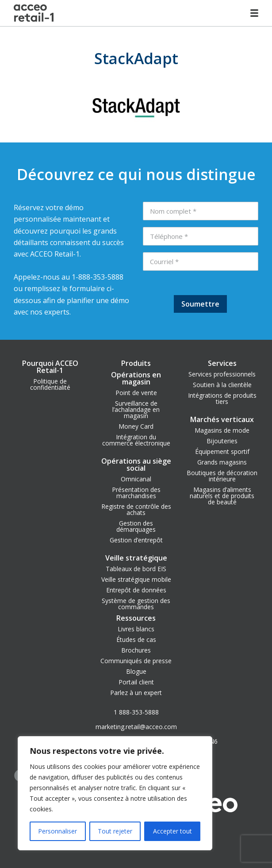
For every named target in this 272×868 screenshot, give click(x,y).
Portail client (136, 682)
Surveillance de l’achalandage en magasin (136, 409)
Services (222, 363)
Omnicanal (136, 479)
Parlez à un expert (136, 693)
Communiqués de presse (136, 661)
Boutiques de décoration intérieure (222, 476)
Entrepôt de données (136, 590)
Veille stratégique (136, 558)
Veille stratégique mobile (136, 579)
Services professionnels (222, 374)
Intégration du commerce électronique (136, 440)
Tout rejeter (115, 831)
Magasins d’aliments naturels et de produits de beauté (222, 496)
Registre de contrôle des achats (136, 509)
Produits (136, 363)
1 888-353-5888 (136, 712)
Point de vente (136, 393)
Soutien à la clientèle (222, 385)
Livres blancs (136, 629)
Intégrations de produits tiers (222, 398)
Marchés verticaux (222, 419)
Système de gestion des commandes (136, 604)
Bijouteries (222, 441)
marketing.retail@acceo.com (136, 727)
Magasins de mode (222, 430)
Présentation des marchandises (136, 493)
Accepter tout (172, 831)
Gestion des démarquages (136, 526)
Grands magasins (222, 462)
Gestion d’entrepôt (136, 540)
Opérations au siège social (136, 465)
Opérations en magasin (136, 378)
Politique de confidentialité (50, 384)
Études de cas (136, 639)
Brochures (136, 650)
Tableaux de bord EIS (136, 569)
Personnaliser (57, 831)
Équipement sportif (222, 451)
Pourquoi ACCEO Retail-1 (50, 367)
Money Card (136, 426)
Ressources (136, 618)
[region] (115, 793)
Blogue (136, 671)
